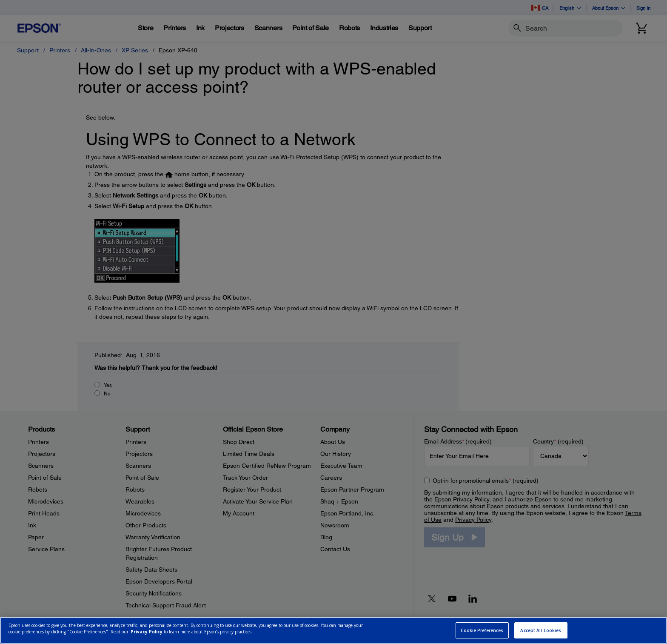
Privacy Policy (147, 632)
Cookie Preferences (482, 630)
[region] (333, 630)
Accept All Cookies (541, 630)
